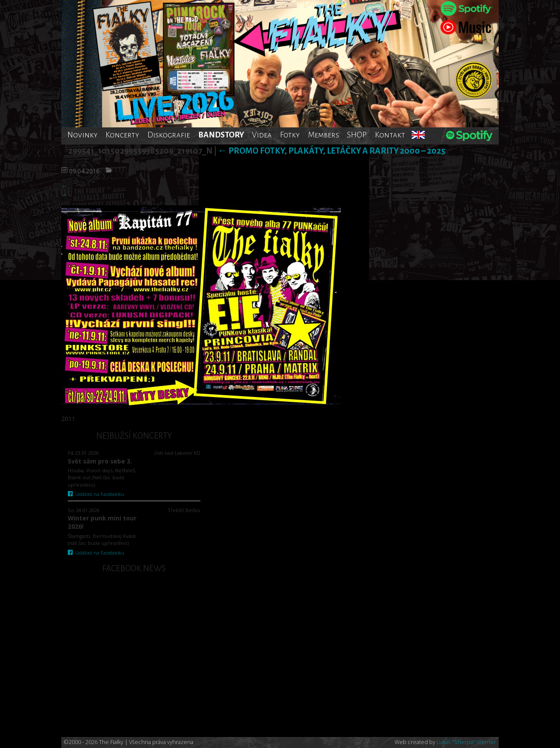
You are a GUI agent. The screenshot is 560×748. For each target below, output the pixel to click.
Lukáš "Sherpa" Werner (466, 742)
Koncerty (122, 135)
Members (324, 135)
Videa (262, 135)
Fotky (290, 135)
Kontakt (390, 135)
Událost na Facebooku (96, 494)
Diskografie (169, 135)
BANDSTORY (221, 135)
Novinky (82, 135)
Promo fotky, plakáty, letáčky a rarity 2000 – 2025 (332, 151)
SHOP (357, 135)
